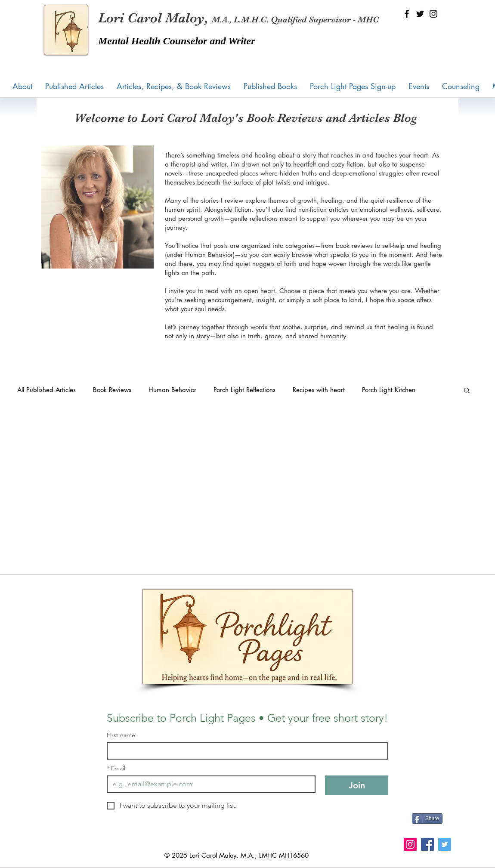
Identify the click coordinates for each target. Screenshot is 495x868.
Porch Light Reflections (244, 390)
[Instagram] (433, 14)
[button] (270, 86)
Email (116, 768)
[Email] (209, 784)
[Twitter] (420, 14)
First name (121, 735)
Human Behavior (172, 390)
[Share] (427, 819)
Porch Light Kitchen (389, 390)
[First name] (245, 751)
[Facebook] (407, 14)
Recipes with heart (319, 390)
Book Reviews (112, 390)
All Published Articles (46, 390)
